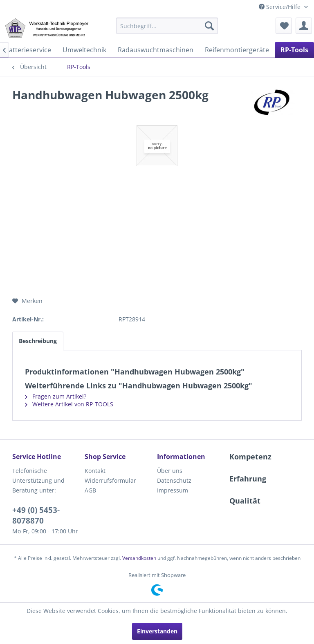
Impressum (173, 490)
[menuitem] (167, 26)
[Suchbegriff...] (167, 26)
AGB (90, 490)
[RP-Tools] (294, 50)
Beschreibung (38, 341)
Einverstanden (157, 631)
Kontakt (95, 471)
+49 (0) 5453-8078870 (36, 515)
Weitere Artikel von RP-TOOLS (69, 404)
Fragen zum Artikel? (56, 396)
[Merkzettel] (284, 26)
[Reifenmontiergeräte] (237, 50)
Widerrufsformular (110, 480)
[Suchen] (209, 26)
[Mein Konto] (304, 26)
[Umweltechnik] (84, 50)
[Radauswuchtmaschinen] (156, 50)
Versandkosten (139, 558)
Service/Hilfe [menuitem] (280, 7)
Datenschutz (174, 480)
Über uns (170, 471)
